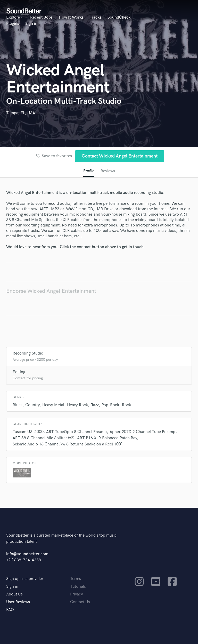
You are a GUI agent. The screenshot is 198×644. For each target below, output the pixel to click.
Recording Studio (28, 353)
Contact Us (80, 602)
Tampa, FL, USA (21, 113)
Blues (18, 405)
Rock (126, 405)
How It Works (71, 17)
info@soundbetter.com (27, 554)
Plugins (13, 24)
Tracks (96, 17)
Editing (19, 372)
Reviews (108, 171)
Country (32, 405)
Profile (89, 171)
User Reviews (18, 602)
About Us (14, 594)
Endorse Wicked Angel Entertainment (51, 291)
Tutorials (78, 587)
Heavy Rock (77, 405)
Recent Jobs (41, 17)
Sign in (31, 24)
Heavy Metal (53, 405)
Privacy (77, 594)
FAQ (10, 610)
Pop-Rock (110, 405)
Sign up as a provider (25, 579)
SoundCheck (119, 17)
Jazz (95, 405)
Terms (76, 579)
